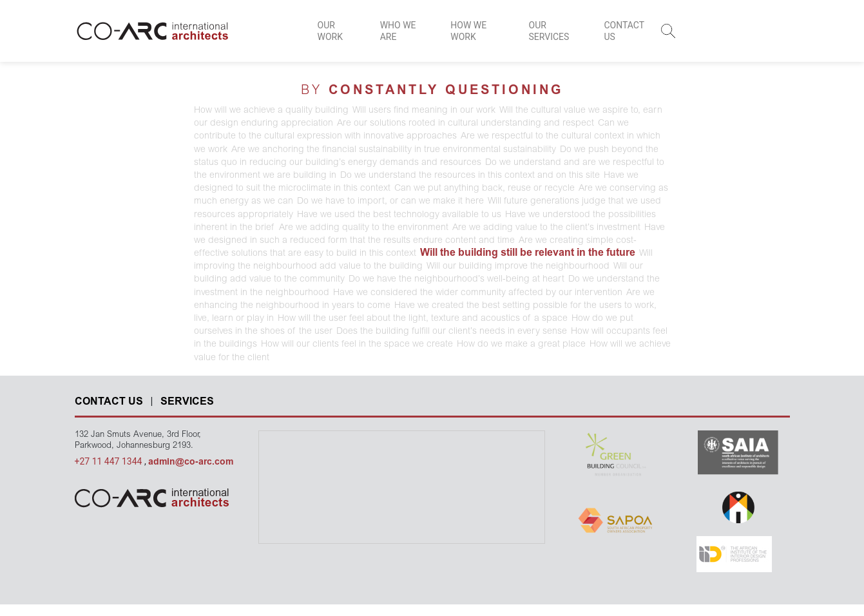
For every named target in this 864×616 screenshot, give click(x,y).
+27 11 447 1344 (110, 461)
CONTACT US (624, 31)
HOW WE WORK (468, 31)
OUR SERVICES (549, 31)
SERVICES (187, 402)
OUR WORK (330, 31)
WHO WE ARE (398, 31)
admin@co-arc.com (191, 463)
